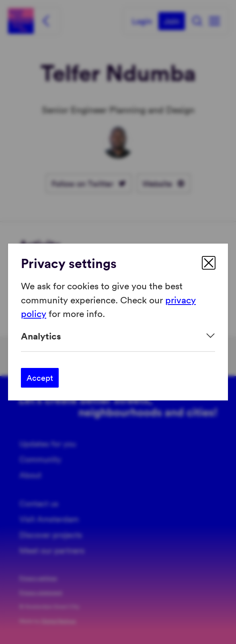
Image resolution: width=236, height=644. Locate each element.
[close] (209, 263)
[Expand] (118, 336)
